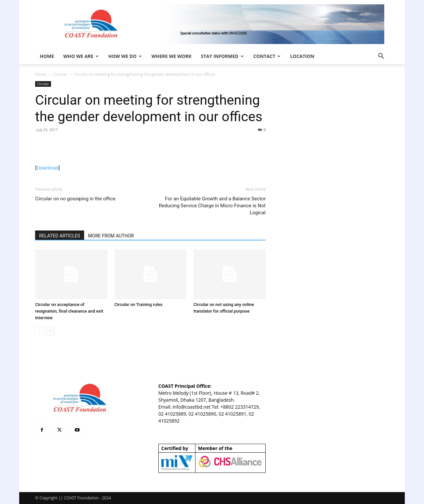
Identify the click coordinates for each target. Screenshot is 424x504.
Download (48, 168)
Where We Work (171, 56)
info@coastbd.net (192, 407)
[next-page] (50, 331)
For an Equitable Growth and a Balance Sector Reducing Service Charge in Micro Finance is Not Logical (212, 206)
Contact (267, 56)
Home (41, 74)
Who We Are (81, 56)
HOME (47, 56)
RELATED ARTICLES (60, 236)
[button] (381, 57)
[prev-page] (39, 331)
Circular (60, 74)
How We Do (125, 56)
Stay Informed (222, 56)
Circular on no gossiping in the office (75, 199)
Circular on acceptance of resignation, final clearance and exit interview (69, 311)
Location (302, 56)
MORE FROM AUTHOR (111, 236)
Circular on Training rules (138, 304)
